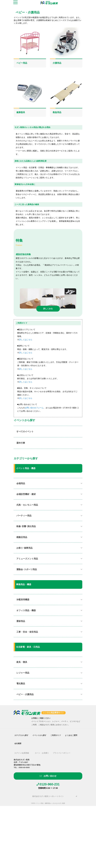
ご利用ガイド (56, 735)
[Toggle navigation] (15, 3)
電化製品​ (21, 684)
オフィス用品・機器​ (26, 610)
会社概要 (18, 743)
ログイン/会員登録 (22, 753)
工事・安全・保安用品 (27, 632)
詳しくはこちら (26, 340)
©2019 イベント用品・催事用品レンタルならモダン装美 (48, 803)
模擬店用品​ (22, 537)
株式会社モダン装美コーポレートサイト (48, 796)
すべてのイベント (25, 432)
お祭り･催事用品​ (24, 548)
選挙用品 (21, 621)
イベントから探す (39, 735)
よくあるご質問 (71, 735)
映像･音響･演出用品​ (26, 526)
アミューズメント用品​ (27, 559)
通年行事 (21, 443)
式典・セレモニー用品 (27, 505)
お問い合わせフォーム (34, 408)
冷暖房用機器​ (23, 600)
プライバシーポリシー (62, 753)
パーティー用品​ (24, 516)
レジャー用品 (23, 673)
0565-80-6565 (24, 767)
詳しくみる (48, 309)
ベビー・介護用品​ (25, 694)
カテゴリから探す (21, 735)
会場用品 (21, 483)
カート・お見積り (42, 753)
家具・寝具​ (22, 662)
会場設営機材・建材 (26, 494)
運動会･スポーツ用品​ (27, 569)
